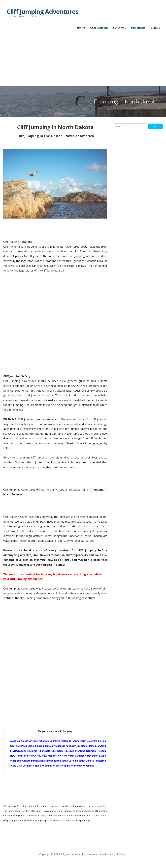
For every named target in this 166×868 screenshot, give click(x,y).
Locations (119, 28)
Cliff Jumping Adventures (42, 11)
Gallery (155, 28)
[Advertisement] (83, 61)
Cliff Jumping (99, 28)
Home (81, 28)
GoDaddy (121, 854)
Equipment (138, 28)
